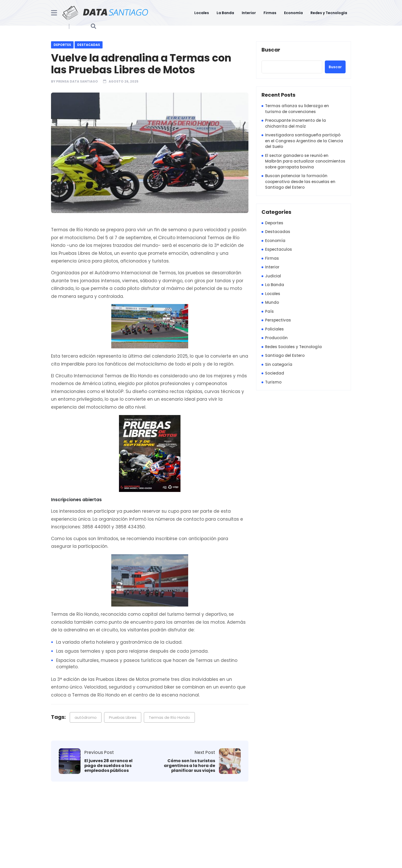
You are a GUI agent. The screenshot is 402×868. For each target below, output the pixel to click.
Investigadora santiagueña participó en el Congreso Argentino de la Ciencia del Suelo (304, 141)
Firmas (270, 13)
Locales (202, 13)
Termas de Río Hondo (169, 717)
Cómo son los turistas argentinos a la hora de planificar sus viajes (189, 766)
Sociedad (275, 373)
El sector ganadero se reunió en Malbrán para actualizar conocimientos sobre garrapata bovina (305, 161)
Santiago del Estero (285, 355)
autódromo (86, 717)
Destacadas (89, 45)
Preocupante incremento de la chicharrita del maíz (295, 123)
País (269, 311)
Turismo (273, 382)
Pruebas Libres (123, 717)
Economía (293, 13)
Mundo (272, 302)
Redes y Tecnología (329, 13)
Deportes (62, 45)
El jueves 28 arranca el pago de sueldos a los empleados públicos (108, 766)
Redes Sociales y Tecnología (293, 347)
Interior (249, 13)
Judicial (273, 276)
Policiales (274, 329)
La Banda (225, 13)
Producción (276, 338)
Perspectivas (278, 320)
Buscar (271, 50)
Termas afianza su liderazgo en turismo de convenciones (297, 109)
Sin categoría (279, 364)
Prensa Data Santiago (77, 81)
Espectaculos (279, 249)
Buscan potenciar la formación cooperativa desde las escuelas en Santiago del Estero (300, 181)
